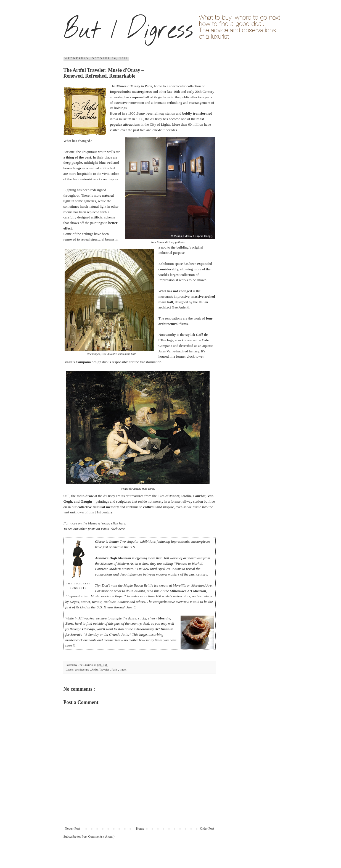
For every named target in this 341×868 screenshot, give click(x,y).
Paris (115, 669)
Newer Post (73, 829)
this (157, 591)
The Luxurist (86, 665)
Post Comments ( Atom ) (98, 837)
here (122, 523)
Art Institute (164, 629)
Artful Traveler (101, 669)
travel (123, 669)
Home (140, 829)
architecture (83, 669)
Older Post (207, 829)
